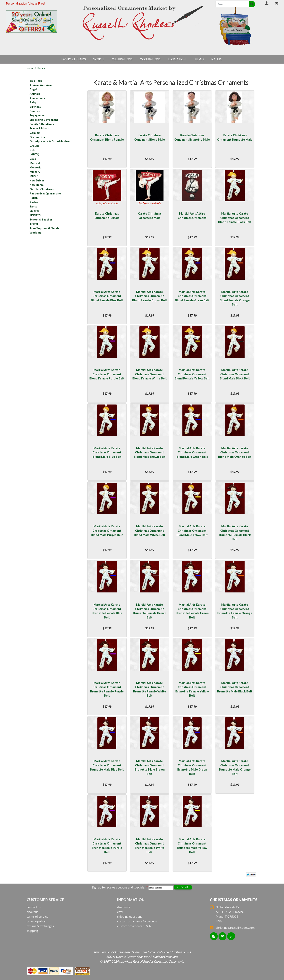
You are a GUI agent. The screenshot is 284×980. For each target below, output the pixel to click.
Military (35, 172)
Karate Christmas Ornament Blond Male (150, 137)
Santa (33, 206)
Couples (35, 111)
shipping (32, 931)
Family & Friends (74, 59)
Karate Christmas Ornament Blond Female (107, 137)
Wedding (35, 233)
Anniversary (37, 98)
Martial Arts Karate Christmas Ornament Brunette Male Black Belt (235, 687)
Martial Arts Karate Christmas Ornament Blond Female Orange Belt (235, 298)
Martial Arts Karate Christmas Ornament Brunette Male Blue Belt (107, 765)
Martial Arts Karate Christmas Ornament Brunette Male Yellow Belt (192, 846)
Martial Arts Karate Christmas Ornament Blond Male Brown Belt (150, 452)
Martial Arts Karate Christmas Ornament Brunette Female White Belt (150, 689)
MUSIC (34, 176)
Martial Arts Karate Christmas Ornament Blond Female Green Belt (192, 296)
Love (33, 159)
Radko (34, 202)
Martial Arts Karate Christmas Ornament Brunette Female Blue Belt (107, 611)
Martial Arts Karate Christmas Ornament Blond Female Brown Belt (150, 296)
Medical (35, 163)
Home (30, 68)
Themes (199, 59)
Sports (99, 59)
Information (131, 900)
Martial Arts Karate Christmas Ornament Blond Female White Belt (150, 374)
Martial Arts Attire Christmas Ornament (192, 216)
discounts (124, 907)
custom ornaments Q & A (134, 926)
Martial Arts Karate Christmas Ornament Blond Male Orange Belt (235, 452)
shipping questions (130, 916)
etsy (120, 912)
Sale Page (36, 81)
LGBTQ (34, 154)
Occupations (150, 59)
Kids (33, 150)
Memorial (36, 167)
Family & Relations (42, 124)
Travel (34, 224)
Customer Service (45, 900)
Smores (35, 211)
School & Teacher (41, 220)
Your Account (267, 3)
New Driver (37, 180)
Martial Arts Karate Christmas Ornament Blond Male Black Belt (235, 374)
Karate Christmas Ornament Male (150, 216)
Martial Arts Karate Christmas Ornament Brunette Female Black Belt (235, 533)
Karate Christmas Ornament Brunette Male (192, 137)
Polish (34, 198)
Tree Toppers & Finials (44, 228)
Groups (35, 146)
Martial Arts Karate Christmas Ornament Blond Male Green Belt (192, 452)
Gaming (35, 133)
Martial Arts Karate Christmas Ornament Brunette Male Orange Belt (235, 767)
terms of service (37, 916)
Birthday (35, 107)
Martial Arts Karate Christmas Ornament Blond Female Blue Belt (107, 296)
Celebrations (122, 59)
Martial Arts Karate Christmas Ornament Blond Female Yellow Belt (192, 374)
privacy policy (36, 921)
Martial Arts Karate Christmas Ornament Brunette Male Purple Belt (107, 846)
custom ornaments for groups (137, 921)
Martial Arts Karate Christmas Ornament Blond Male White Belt (150, 531)
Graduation (37, 137)
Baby (33, 102)
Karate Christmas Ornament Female (107, 216)
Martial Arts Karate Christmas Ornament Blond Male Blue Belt (107, 452)
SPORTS (35, 215)
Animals (35, 94)
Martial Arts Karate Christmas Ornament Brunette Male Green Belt (192, 767)
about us (32, 912)
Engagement (38, 115)
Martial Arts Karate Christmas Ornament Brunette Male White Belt (150, 846)
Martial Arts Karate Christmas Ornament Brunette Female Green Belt (192, 611)
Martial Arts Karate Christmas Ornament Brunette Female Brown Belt (150, 611)
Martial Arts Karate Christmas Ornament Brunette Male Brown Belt (150, 767)
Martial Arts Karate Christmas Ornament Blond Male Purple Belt (107, 531)
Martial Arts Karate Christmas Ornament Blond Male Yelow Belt (192, 531)
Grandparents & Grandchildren (50, 141)
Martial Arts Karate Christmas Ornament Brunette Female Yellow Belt (192, 689)
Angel (33, 89)
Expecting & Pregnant (44, 120)
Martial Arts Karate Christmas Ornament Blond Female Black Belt (235, 218)
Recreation (177, 59)
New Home (37, 185)
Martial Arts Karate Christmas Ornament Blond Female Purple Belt (107, 374)
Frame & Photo (39, 128)
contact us (34, 907)
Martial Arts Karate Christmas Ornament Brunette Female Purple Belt (107, 689)
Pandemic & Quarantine (45, 193)
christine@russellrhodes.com (232, 927)
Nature (217, 59)
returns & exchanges (40, 926)
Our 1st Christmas (42, 189)
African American (41, 85)
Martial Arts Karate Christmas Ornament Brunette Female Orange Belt (235, 611)
